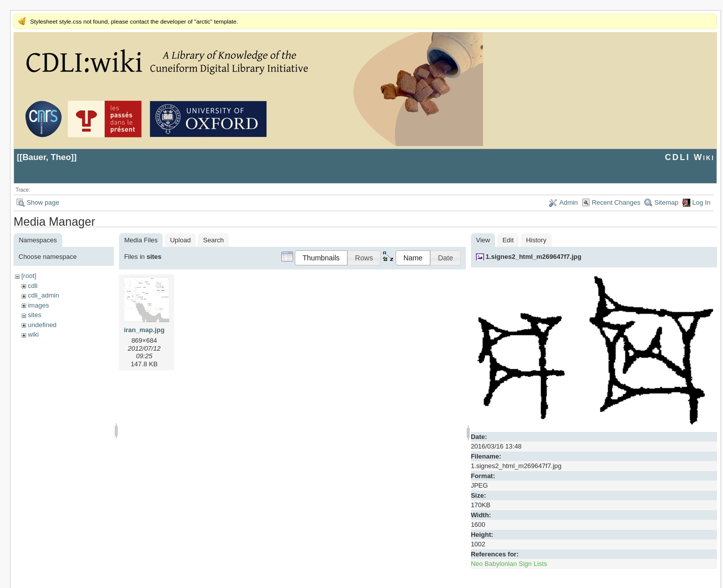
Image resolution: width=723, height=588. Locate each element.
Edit (508, 240)
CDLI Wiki (690, 157)
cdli (33, 286)
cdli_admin (43, 295)
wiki (33, 334)
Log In (701, 202)
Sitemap (666, 202)
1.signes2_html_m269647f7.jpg (533, 257)
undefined (42, 325)
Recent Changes (616, 202)
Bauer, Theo (47, 157)
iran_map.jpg (144, 330)
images (38, 305)
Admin (569, 202)
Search (214, 240)
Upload (180, 240)
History (536, 240)
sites (34, 315)
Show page (43, 202)
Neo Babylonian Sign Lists (509, 564)
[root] (29, 276)
